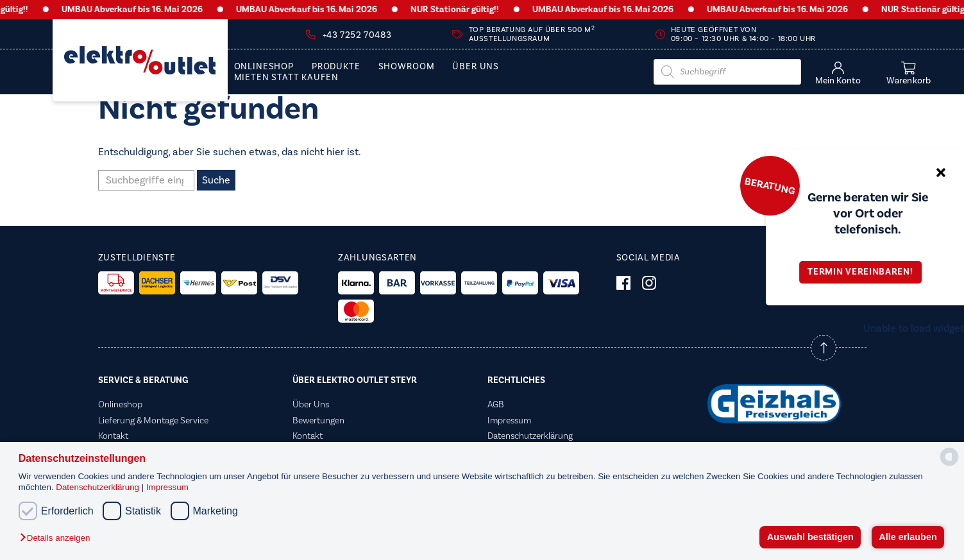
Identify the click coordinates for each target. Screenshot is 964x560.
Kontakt (113, 436)
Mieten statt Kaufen (286, 78)
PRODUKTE (336, 67)
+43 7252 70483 (357, 35)
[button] (58, 539)
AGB (496, 405)
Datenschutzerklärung (98, 487)
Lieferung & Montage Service (153, 421)
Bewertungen (318, 421)
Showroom (407, 67)
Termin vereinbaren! (865, 272)
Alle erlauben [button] (908, 537)
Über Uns (476, 67)
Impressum (167, 487)
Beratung (770, 185)
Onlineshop (264, 67)
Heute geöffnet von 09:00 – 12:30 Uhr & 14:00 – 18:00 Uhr (743, 34)
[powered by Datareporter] (949, 465)
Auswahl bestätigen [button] (810, 537)
